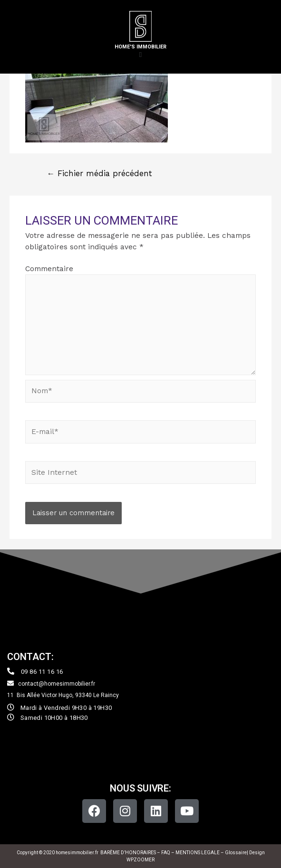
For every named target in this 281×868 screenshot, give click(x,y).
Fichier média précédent (99, 174)
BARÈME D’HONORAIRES (128, 853)
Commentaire (49, 269)
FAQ (166, 853)
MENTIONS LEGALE (198, 853)
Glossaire (236, 853)
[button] (140, 55)
